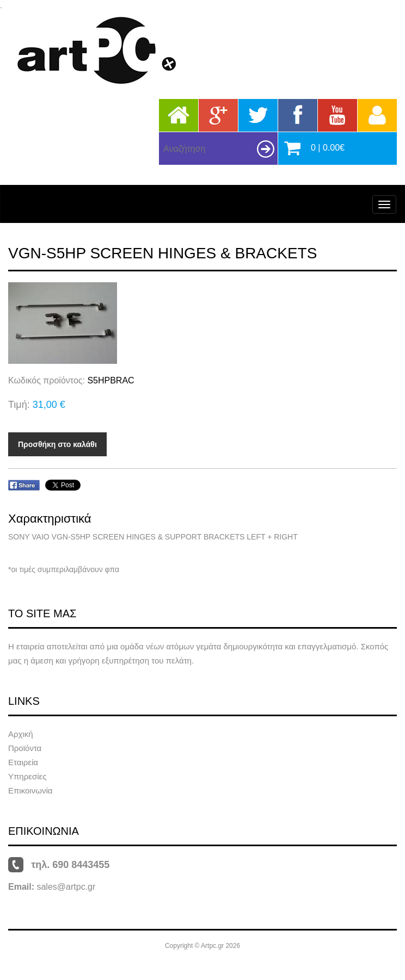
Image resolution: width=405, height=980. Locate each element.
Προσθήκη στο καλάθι (57, 444)
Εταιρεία (23, 762)
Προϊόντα (25, 748)
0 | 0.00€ (328, 148)
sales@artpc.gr (66, 887)
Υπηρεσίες (27, 776)
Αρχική (21, 734)
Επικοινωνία (30, 790)
